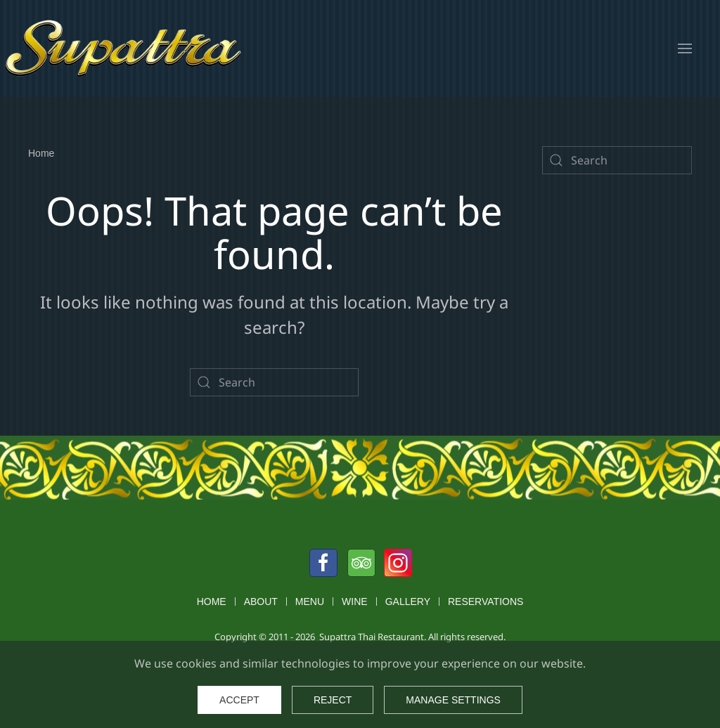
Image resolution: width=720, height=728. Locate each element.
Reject (333, 700)
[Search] (274, 382)
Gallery (408, 602)
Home (212, 602)
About (261, 602)
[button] (685, 48)
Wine (355, 602)
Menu (310, 602)
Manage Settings (453, 700)
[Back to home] (123, 48)
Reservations (486, 602)
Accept (239, 700)
